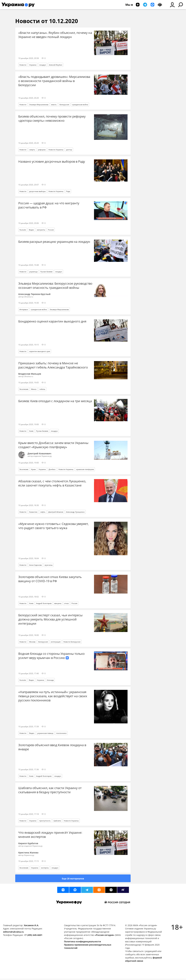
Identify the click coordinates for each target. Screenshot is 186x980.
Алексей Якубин (56, 65)
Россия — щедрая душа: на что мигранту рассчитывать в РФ (49, 205)
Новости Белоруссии (72, 642)
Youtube (23, 230)
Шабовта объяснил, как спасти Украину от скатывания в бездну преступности (50, 790)
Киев (31, 431)
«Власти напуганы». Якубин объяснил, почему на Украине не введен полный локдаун (55, 35)
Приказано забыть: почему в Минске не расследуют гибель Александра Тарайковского (53, 365)
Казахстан (33, 512)
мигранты (41, 230)
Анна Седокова (35, 565)
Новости (23, 65)
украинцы (33, 272)
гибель (42, 389)
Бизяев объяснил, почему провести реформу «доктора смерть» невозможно (52, 118)
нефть (43, 512)
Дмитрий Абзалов (56, 512)
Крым (33, 469)
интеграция (56, 642)
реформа (42, 150)
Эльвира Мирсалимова (39, 105)
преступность (45, 821)
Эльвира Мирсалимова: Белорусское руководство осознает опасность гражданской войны (55, 286)
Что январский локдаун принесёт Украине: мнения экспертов (50, 835)
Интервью (24, 309)
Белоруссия (64, 105)
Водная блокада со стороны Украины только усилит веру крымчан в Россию (51, 656)
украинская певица (45, 733)
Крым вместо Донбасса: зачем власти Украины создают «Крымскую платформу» (53, 445)
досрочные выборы (37, 191)
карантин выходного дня (40, 351)
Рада (68, 191)
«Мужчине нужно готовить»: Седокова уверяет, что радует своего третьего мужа (53, 526)
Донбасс (52, 469)
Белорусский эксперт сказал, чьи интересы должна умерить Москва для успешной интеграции (50, 619)
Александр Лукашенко (75, 512)
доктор (69, 150)
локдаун (43, 65)
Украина (33, 65)
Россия (51, 230)
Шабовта (57, 821)
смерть (32, 150)
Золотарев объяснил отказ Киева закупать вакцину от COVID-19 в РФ (50, 579)
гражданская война (80, 105)
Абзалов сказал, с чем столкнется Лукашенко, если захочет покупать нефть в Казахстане (52, 483)
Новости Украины (56, 150)
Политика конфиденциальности (82, 941)
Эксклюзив (24, 389)
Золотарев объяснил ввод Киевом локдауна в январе (52, 747)
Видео (31, 230)
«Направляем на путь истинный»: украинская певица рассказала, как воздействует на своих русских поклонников (53, 696)
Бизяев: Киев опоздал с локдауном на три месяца (55, 401)
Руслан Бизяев (46, 272)
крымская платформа (85, 469)
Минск (34, 389)
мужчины (49, 565)
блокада (50, 680)
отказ (66, 603)
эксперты (45, 868)
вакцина (58, 603)
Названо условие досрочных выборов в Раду (52, 161)
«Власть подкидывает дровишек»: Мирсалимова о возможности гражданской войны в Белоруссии (54, 81)
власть (54, 105)
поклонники (61, 733)
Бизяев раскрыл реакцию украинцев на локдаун (54, 242)
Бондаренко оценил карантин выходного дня (52, 321)
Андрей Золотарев (44, 603)
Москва (32, 642)
